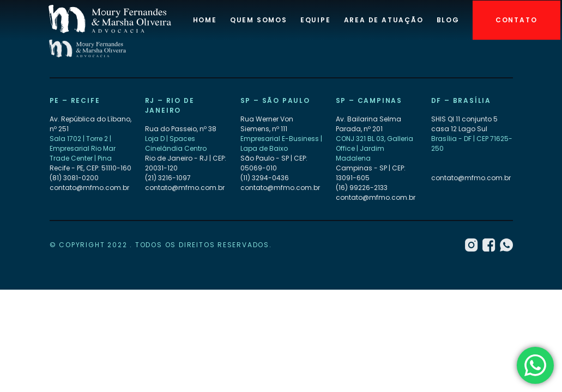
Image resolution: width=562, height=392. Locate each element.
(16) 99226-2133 (362, 188)
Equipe (316, 20)
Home (205, 20)
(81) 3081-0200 (74, 178)
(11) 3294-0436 (265, 178)
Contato (516, 20)
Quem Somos (259, 20)
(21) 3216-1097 (168, 178)
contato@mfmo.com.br (89, 188)
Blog (448, 20)
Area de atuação (384, 20)
